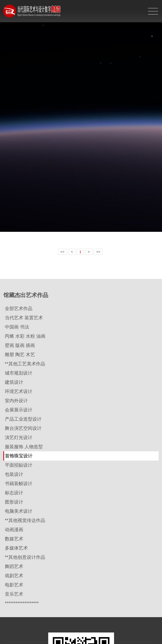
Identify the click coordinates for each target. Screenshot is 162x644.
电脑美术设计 (19, 511)
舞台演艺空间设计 (23, 428)
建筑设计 (14, 382)
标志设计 (14, 493)
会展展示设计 (19, 410)
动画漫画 (14, 530)
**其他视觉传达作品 (25, 520)
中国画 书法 (17, 327)
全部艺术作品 (19, 309)
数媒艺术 (14, 539)
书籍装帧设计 (19, 484)
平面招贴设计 (19, 465)
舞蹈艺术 (14, 566)
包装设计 (14, 474)
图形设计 (14, 502)
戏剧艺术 (14, 576)
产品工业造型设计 (23, 419)
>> (98, 252)
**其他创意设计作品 (25, 557)
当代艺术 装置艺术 (24, 318)
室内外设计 (16, 401)
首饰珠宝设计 (19, 456)
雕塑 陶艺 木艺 (20, 355)
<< (63, 252)
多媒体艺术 (16, 548)
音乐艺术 (14, 594)
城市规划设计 (19, 373)
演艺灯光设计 (19, 438)
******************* (22, 603)
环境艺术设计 (19, 391)
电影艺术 (14, 585)
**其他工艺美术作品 (25, 364)
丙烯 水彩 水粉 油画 (25, 336)
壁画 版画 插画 (20, 345)
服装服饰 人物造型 (24, 447)
